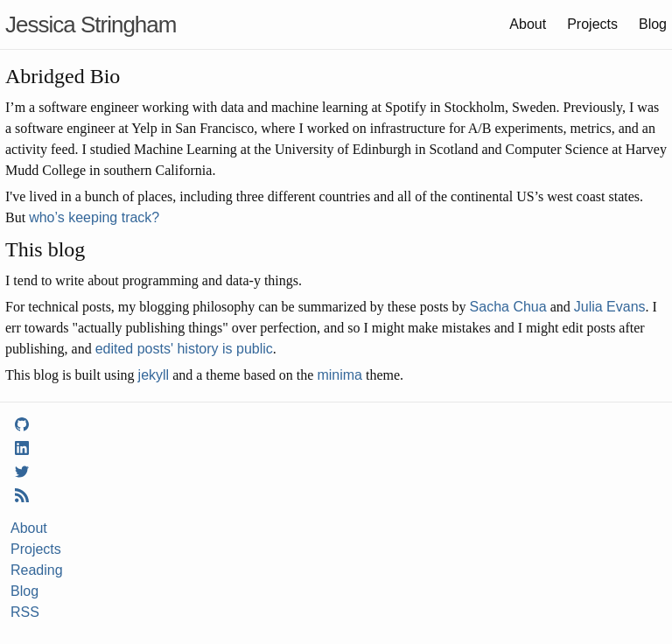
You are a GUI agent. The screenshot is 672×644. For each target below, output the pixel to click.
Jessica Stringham (91, 24)
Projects (592, 24)
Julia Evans (610, 307)
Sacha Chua (508, 307)
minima (339, 375)
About (528, 24)
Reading (37, 570)
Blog (653, 24)
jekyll (154, 375)
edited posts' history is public (184, 349)
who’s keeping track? (94, 217)
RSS (25, 612)
